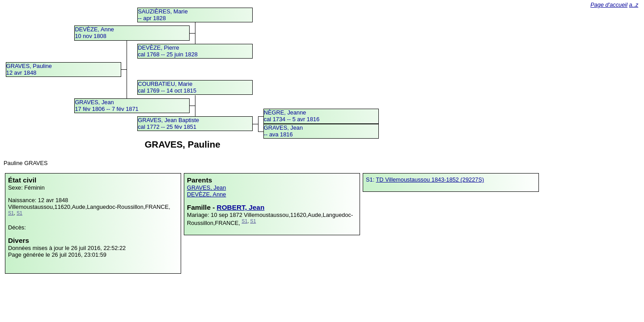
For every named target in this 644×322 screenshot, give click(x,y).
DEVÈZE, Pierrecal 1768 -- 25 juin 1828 (168, 51)
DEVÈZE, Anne (207, 194)
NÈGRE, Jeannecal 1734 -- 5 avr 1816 (292, 116)
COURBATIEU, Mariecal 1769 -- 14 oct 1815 (167, 87)
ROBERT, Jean (241, 207)
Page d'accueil (609, 5)
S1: (371, 180)
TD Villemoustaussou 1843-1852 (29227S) (430, 180)
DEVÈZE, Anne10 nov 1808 (94, 33)
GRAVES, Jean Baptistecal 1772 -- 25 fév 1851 (168, 123)
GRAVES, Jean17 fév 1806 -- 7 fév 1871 (106, 106)
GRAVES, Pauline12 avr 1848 (29, 69)
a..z (634, 5)
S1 (11, 213)
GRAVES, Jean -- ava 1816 (283, 131)
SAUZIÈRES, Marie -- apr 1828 (163, 15)
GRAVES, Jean (206, 188)
